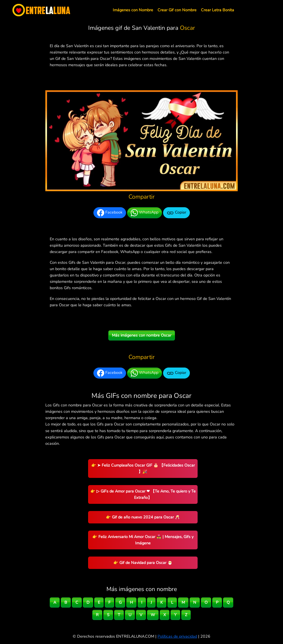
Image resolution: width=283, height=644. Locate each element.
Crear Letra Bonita (218, 10)
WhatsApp (145, 213)
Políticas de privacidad (177, 636)
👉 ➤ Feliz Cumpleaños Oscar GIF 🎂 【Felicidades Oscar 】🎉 (143, 468)
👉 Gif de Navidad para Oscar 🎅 (143, 563)
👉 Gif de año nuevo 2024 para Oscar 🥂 (143, 517)
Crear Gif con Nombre (177, 10)
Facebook (110, 213)
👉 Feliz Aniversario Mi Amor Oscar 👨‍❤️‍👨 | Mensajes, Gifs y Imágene (143, 540)
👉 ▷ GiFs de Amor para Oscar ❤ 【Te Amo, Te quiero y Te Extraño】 (143, 494)
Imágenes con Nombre (133, 10)
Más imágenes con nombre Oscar (142, 335)
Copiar (176, 213)
